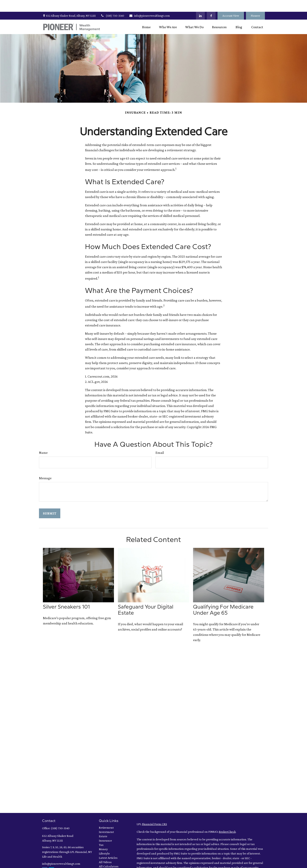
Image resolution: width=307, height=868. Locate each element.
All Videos (105, 850)
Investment (106, 820)
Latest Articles (108, 846)
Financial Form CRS (154, 812)
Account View (231, 4)
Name (43, 441)
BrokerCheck (227, 820)
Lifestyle (104, 842)
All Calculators (109, 855)
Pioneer (255, 4)
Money (103, 837)
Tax (101, 833)
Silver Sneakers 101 (66, 595)
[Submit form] (50, 502)
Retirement (106, 816)
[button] (146, 15)
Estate (103, 824)
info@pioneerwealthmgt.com (149, 4)
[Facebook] (211, 4)
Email (160, 441)
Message (45, 466)
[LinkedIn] (200, 4)
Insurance (105, 829)
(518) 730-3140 (112, 4)
